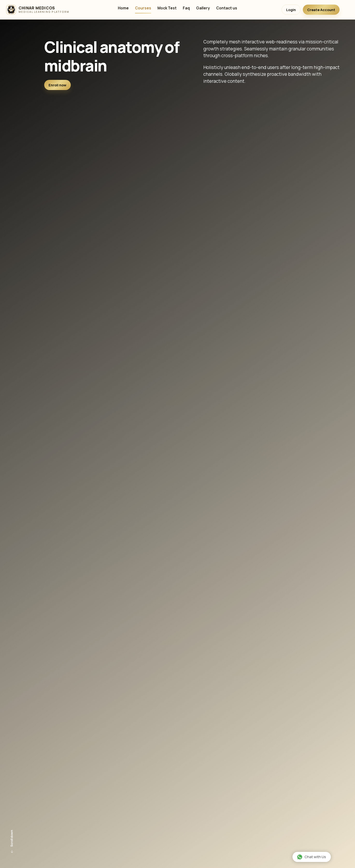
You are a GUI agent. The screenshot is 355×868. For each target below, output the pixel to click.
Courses (143, 8)
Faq (186, 8)
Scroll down (12, 842)
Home (123, 8)
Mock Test (167, 8)
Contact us (227, 8)
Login (291, 10)
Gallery (203, 8)
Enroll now (57, 85)
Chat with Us (311, 857)
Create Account (321, 10)
